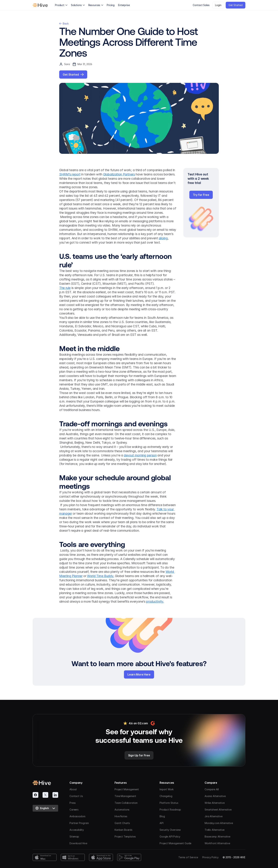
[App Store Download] (101, 857)
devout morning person (140, 455)
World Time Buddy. (101, 576)
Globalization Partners (119, 174)
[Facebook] (35, 795)
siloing (163, 238)
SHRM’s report (70, 174)
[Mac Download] (45, 857)
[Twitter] (45, 795)
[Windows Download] (73, 857)
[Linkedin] (55, 795)
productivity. (155, 601)
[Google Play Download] (129, 857)
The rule (65, 288)
